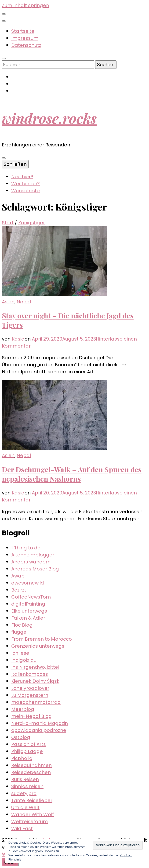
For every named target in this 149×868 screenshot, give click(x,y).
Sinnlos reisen (27, 786)
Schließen (15, 164)
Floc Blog (22, 625)
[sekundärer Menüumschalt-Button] (4, 14)
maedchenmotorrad (36, 702)
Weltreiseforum (29, 821)
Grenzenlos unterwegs (38, 646)
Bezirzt (19, 590)
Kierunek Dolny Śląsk (35, 681)
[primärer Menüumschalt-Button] (4, 158)
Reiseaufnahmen (31, 765)
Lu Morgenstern (30, 695)
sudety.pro (24, 793)
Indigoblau (24, 660)
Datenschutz (26, 45)
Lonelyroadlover (30, 688)
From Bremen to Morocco (42, 639)
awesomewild (28, 583)
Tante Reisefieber (32, 800)
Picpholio (22, 758)
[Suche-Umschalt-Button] (4, 58)
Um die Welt (25, 807)
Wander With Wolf (33, 814)
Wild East (22, 828)
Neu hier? (22, 177)
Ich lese (20, 653)
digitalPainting (28, 604)
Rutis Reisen (25, 779)
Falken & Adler (28, 618)
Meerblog (23, 709)
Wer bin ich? (25, 184)
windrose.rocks (49, 118)
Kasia (18, 339)
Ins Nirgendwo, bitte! (35, 667)
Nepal (24, 302)
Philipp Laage (27, 751)
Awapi (18, 576)
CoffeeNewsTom (31, 597)
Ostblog (21, 737)
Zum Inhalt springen (25, 5)
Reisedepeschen (31, 772)
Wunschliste (25, 191)
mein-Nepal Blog (31, 716)
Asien (8, 302)
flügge (19, 632)
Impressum (25, 38)
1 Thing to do (26, 548)
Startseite (23, 31)
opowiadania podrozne (39, 730)
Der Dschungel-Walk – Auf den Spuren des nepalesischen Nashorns (72, 474)
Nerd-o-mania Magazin (40, 723)
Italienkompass (30, 674)
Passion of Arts (29, 744)
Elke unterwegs (29, 611)
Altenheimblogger (33, 555)
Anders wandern (31, 562)
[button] (55, 261)
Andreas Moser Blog (35, 569)
